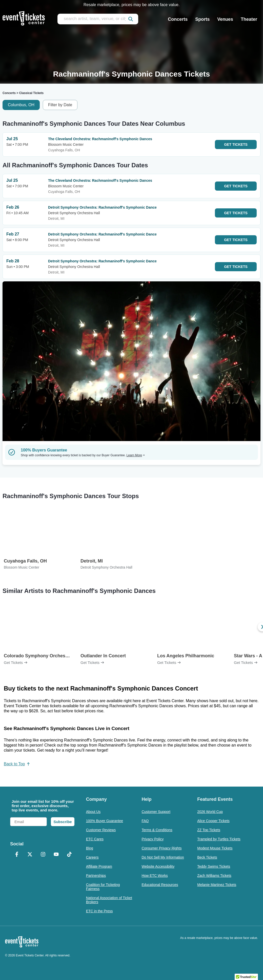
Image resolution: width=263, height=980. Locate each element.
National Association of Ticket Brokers (109, 900)
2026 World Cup (210, 812)
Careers (92, 857)
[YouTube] (56, 855)
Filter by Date (60, 105)
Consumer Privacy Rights (161, 848)
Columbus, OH (21, 105)
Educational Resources (160, 885)
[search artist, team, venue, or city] (98, 19)
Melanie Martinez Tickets (217, 885)
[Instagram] (43, 855)
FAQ (145, 821)
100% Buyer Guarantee (105, 821)
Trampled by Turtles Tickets (219, 839)
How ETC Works (155, 876)
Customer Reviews (101, 830)
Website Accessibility (158, 866)
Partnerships (96, 876)
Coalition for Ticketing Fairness (103, 887)
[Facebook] (17, 855)
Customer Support (156, 812)
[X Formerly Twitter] (30, 855)
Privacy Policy (153, 839)
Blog (90, 848)
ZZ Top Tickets (209, 830)
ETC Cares (95, 839)
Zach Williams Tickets (214, 876)
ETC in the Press (99, 911)
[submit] (131, 19)
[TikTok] (69, 855)
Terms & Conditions (157, 830)
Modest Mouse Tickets (215, 848)
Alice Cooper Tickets (213, 821)
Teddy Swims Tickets (214, 866)
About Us (93, 812)
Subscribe (63, 822)
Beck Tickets (207, 857)
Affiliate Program (99, 866)
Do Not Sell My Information (163, 857)
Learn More (136, 455)
